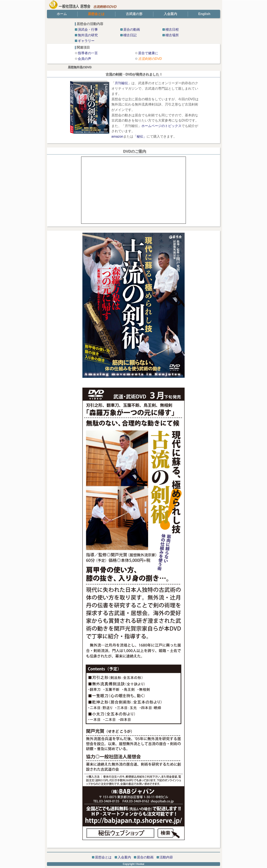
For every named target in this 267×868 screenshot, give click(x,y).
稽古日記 (130, 35)
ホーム (62, 14)
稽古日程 (172, 30)
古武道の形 (134, 14)
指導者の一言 (88, 53)
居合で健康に (148, 53)
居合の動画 (132, 30)
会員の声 (84, 59)
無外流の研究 (88, 35)
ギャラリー (86, 41)
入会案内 (170, 14)
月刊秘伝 (121, 83)
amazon (117, 136)
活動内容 (166, 857)
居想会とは (103, 857)
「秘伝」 (140, 136)
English (204, 14)
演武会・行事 (88, 30)
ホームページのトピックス (161, 126)
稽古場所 (172, 35)
